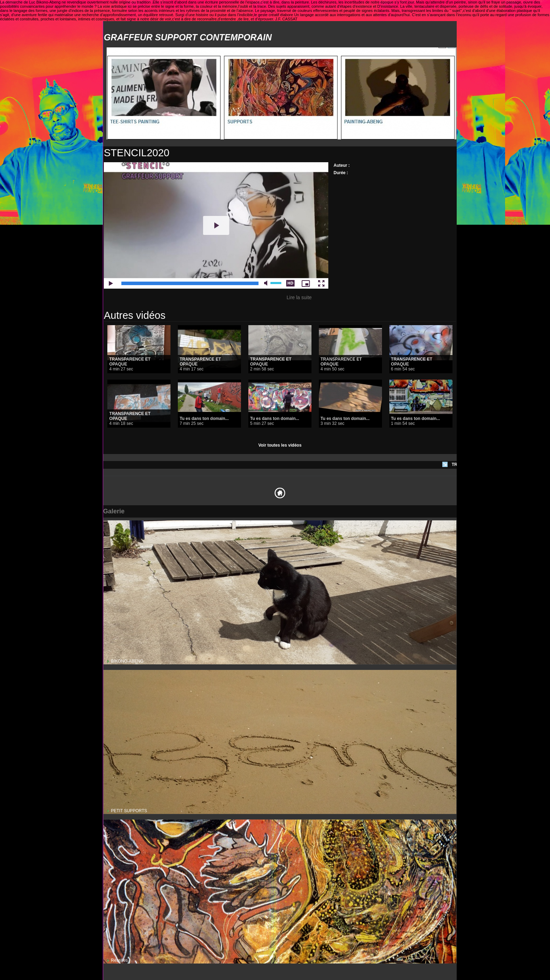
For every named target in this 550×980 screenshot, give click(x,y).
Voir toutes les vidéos (280, 445)
